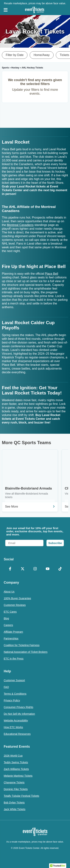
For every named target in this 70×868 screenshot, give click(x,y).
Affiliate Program (13, 632)
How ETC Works (13, 727)
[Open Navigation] (6, 10)
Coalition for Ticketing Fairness (22, 645)
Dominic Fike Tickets (16, 789)
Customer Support (14, 680)
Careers (8, 625)
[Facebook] (10, 569)
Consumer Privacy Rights (18, 707)
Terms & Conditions (15, 694)
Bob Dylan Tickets (14, 803)
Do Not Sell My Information (19, 714)
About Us (9, 592)
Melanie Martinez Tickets (18, 776)
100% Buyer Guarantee (17, 598)
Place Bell (51, 274)
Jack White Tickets (15, 809)
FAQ (6, 687)
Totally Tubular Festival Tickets (21, 796)
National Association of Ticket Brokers (26, 652)
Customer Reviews (15, 605)
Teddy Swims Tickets (16, 762)
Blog (6, 618)
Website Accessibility (16, 721)
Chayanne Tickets (14, 782)
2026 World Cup (13, 756)
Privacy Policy (12, 700)
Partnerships (11, 638)
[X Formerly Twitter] (22, 569)
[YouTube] (48, 569)
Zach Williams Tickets (16, 769)
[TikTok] (60, 569)
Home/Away (42, 55)
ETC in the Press (14, 659)
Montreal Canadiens (20, 225)
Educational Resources (17, 734)
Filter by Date (15, 55)
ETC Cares (10, 612)
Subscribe (55, 543)
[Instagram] (35, 569)
